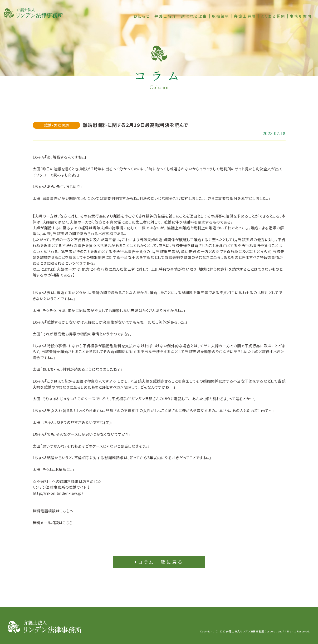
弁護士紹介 (165, 16)
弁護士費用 (245, 16)
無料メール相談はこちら (53, 523)
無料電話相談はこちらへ (53, 511)
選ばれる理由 (194, 16)
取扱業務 (221, 16)
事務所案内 (301, 16)
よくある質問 (273, 16)
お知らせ (142, 16)
